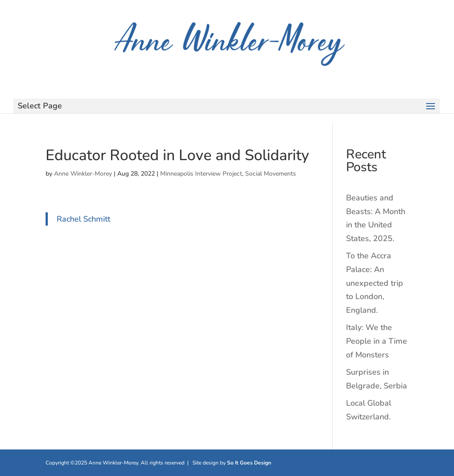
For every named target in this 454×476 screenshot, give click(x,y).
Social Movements (271, 174)
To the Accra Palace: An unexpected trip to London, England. (375, 283)
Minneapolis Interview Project (201, 174)
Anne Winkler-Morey (83, 174)
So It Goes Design (249, 463)
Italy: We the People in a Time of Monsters (377, 341)
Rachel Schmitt (83, 219)
